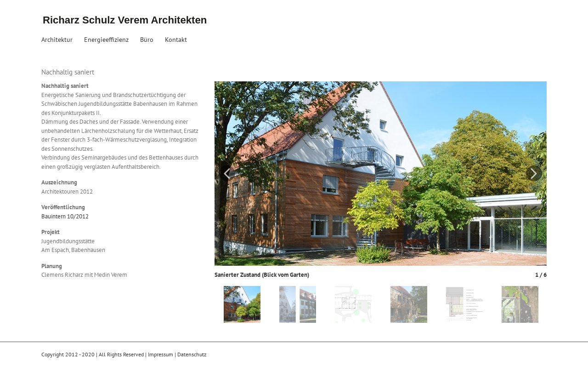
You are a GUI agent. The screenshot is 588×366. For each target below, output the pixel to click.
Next (534, 174)
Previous (227, 174)
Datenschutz (192, 354)
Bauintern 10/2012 (65, 216)
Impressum (161, 354)
